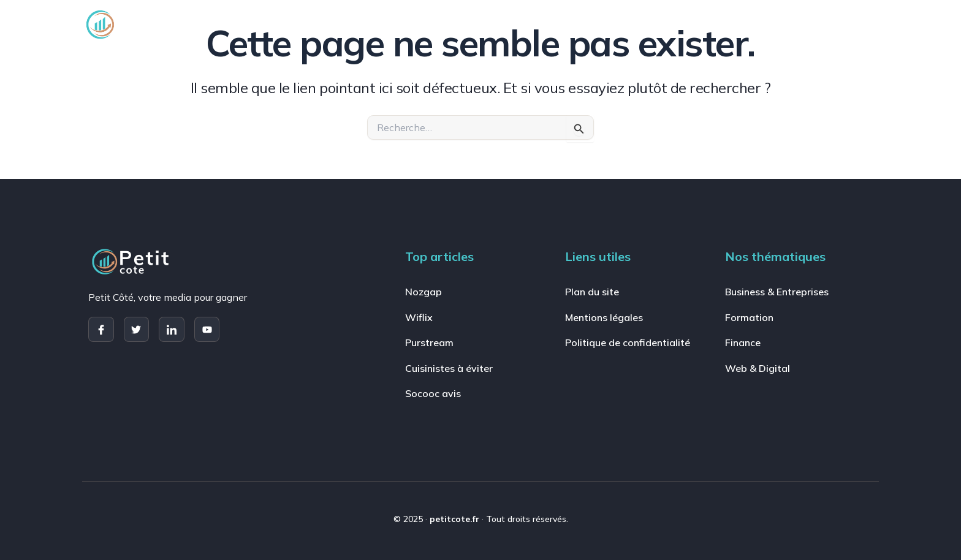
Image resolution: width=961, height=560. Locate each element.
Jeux (739, 25)
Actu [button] (791, 25)
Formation (513, 25)
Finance (585, 25)
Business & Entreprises (406, 25)
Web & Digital (666, 25)
